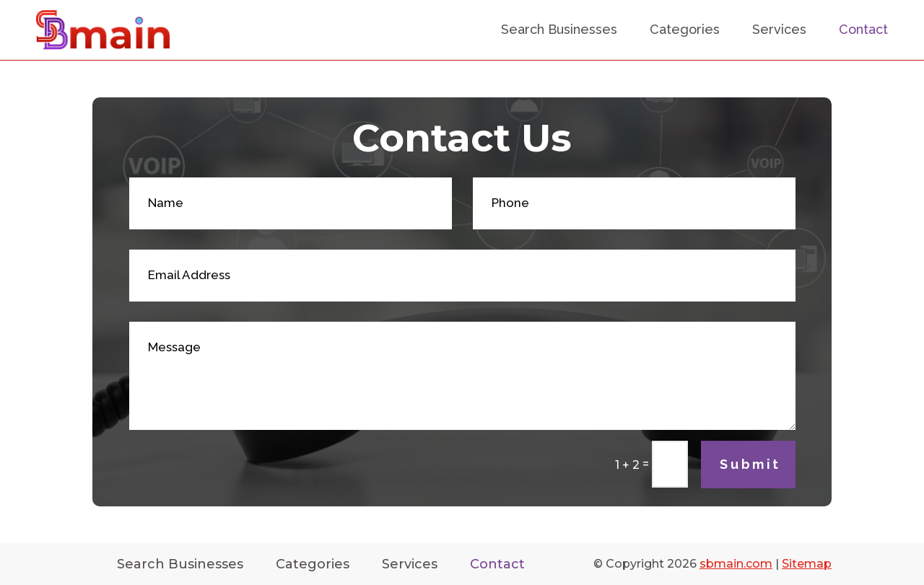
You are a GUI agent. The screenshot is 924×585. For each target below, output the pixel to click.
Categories (685, 29)
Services (779, 29)
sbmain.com (736, 564)
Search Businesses (559, 29)
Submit (750, 464)
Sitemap (807, 564)
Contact (863, 29)
